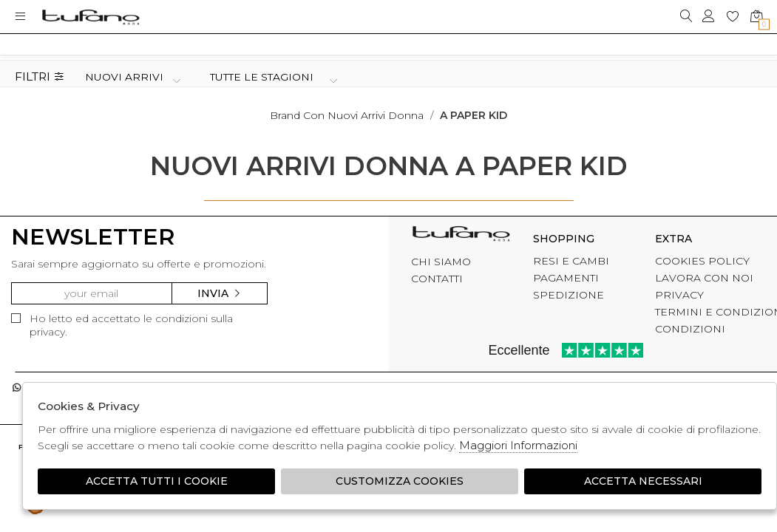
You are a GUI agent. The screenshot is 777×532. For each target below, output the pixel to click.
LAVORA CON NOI (704, 278)
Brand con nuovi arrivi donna (347, 115)
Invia (220, 293)
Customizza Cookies (400, 481)
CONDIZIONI (690, 329)
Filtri (40, 77)
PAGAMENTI (566, 278)
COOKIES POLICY (702, 261)
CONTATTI (437, 279)
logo (91, 17)
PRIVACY (679, 295)
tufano (461, 236)
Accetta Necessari (643, 481)
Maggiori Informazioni (518, 445)
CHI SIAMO (441, 262)
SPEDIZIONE (569, 295)
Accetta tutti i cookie (157, 481)
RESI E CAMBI (571, 261)
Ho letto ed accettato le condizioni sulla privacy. (122, 325)
